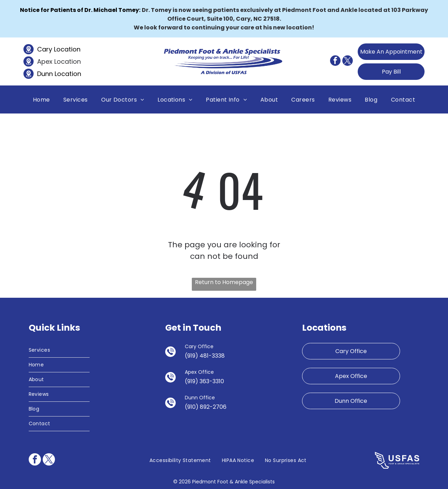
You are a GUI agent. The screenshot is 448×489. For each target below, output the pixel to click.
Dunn (45, 74)
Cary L (47, 49)
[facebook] (335, 61)
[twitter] (348, 61)
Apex (45, 61)
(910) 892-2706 (206, 407)
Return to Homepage (224, 282)
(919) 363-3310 (204, 381)
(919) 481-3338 (205, 356)
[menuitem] (41, 99)
